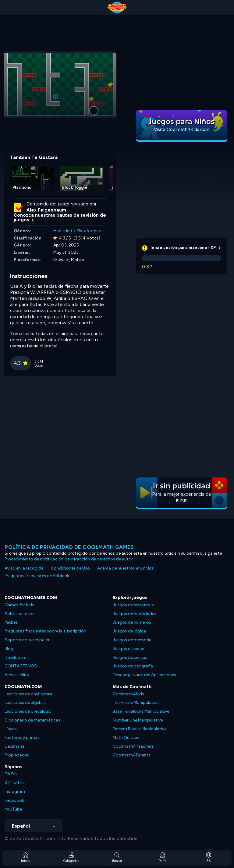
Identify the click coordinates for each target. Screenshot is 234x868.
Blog (9, 649)
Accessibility (17, 675)
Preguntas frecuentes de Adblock (37, 576)
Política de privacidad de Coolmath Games (69, 547)
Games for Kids (19, 605)
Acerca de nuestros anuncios (126, 568)
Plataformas (89, 231)
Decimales (15, 746)
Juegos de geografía (133, 666)
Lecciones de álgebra (25, 703)
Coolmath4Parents (132, 755)
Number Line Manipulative (138, 720)
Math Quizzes (126, 737)
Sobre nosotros (20, 614)
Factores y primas (22, 737)
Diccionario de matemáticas (32, 720)
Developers (15, 658)
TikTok (11, 774)
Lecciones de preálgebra (28, 694)
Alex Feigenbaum (46, 210)
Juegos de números (132, 622)
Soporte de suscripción (28, 640)
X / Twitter (15, 783)
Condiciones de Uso (70, 568)
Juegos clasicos (128, 649)
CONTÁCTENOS (21, 666)
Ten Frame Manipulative (136, 703)
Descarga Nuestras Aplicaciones (144, 675)
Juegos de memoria (132, 640)
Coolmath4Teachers (133, 746)
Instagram (15, 792)
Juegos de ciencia (130, 658)
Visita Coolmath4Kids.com (182, 129)
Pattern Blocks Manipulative (140, 729)
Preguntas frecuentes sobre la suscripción (45, 631)
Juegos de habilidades (135, 614)
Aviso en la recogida (24, 568)
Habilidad (63, 231)
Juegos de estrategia (133, 605)
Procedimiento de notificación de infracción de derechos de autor (69, 559)
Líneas (11, 729)
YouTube (13, 809)
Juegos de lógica (129, 631)
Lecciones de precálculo (28, 711)
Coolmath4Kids (128, 694)
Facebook (14, 800)
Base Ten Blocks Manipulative (141, 711)
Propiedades (17, 755)
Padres (11, 622)
